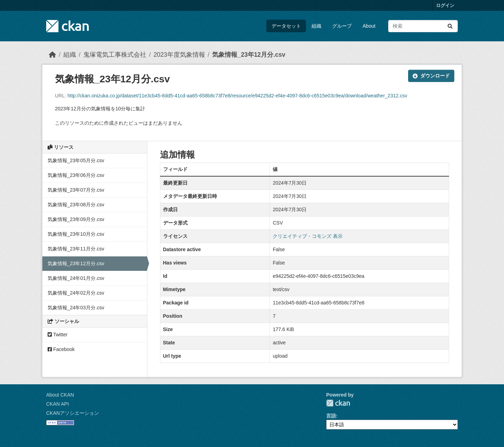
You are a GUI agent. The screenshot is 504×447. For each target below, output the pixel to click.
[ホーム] (52, 55)
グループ (342, 26)
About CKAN (60, 395)
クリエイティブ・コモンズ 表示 (308, 236)
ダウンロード (431, 76)
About (369, 26)
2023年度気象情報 (179, 55)
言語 (331, 416)
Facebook (61, 349)
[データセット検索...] (423, 26)
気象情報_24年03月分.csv (76, 308)
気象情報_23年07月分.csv (76, 190)
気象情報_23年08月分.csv (76, 205)
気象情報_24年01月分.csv (76, 278)
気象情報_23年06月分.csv (76, 175)
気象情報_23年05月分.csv (76, 160)
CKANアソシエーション (73, 413)
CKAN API (58, 404)
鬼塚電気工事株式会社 (115, 55)
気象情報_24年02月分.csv (76, 293)
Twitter (58, 335)
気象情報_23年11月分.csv (76, 249)
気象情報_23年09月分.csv (76, 219)
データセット (286, 26)
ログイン (445, 5)
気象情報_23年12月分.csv (249, 55)
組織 (316, 26)
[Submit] (450, 26)
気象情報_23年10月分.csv (76, 234)
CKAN (338, 403)
